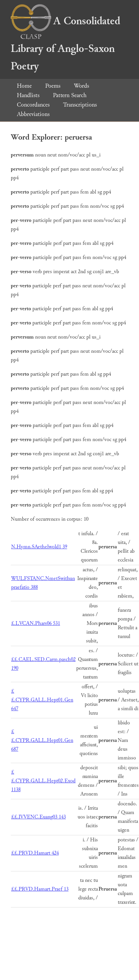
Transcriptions (80, 105)
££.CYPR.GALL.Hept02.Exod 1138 (43, 781)
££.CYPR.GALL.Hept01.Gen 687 (42, 740)
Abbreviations (33, 114)
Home (24, 86)
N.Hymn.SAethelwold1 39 (39, 547)
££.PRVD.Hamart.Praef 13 (40, 889)
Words (81, 86)
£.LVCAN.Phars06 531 (36, 623)
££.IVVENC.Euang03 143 (38, 817)
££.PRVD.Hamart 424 (35, 853)
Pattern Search (70, 95)
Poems (53, 86)
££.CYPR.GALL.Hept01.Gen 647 (42, 700)
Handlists (28, 95)
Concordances (33, 105)
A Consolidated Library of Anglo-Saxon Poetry (65, 44)
